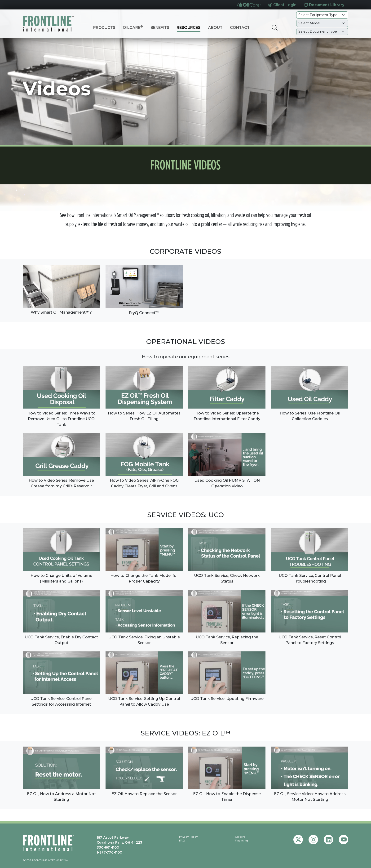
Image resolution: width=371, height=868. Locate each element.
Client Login (282, 5)
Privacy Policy (188, 837)
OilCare (133, 27)
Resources (189, 27)
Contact (240, 27)
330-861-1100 (108, 847)
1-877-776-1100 (109, 852)
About (215, 27)
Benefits (160, 27)
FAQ (182, 841)
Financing (241, 841)
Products (104, 27)
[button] (275, 28)
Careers (240, 837)
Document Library (324, 5)
